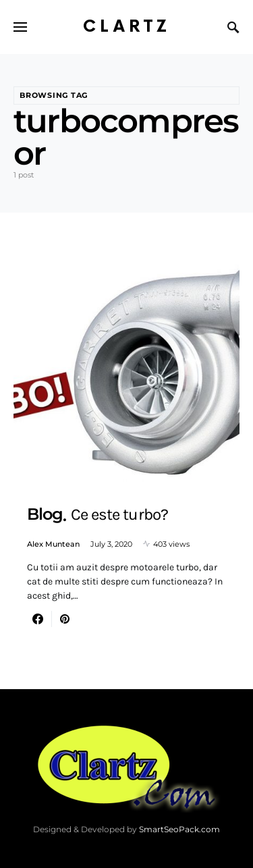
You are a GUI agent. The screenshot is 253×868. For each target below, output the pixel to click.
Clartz (127, 27)
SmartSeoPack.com (179, 829)
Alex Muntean (53, 544)
